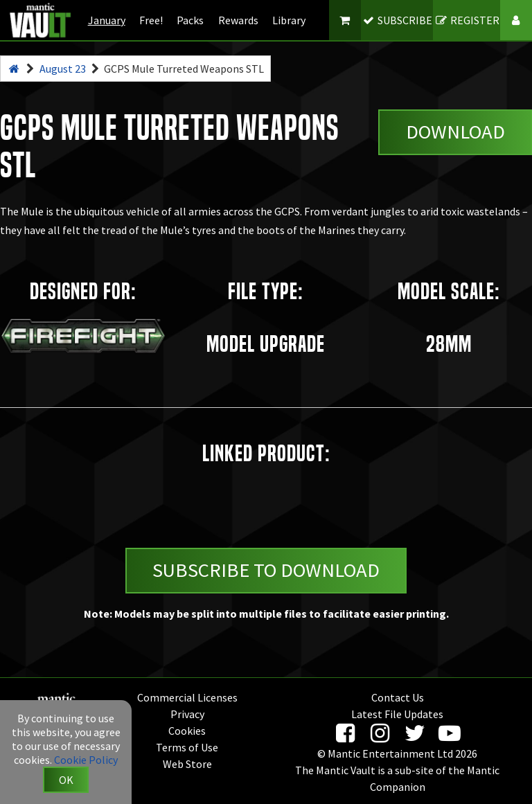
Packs (190, 20)
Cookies (187, 731)
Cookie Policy (86, 760)
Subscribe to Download (266, 570)
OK (66, 780)
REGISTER (467, 20)
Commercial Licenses (187, 697)
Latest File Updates (397, 714)
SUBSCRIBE (397, 20)
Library (289, 20)
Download (455, 132)
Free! (151, 20)
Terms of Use (187, 747)
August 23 (63, 69)
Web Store (187, 764)
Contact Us (398, 697)
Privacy (187, 714)
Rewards (238, 20)
